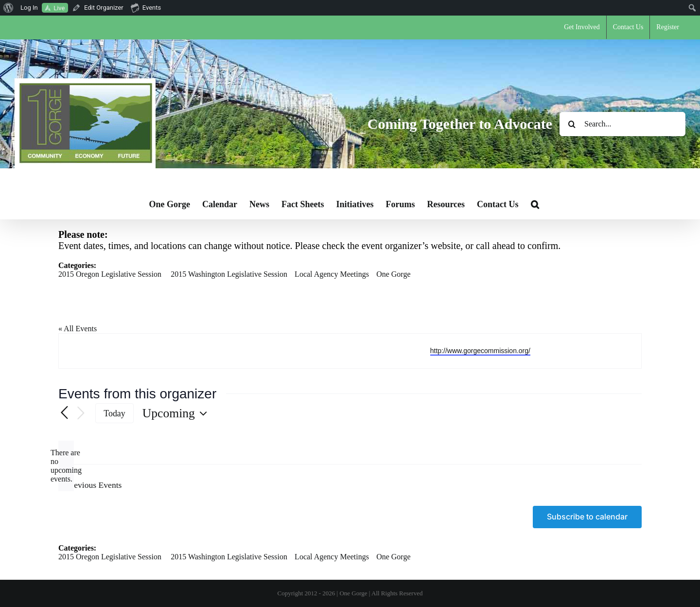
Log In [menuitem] (29, 8)
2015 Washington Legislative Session (229, 274)
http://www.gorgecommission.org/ (480, 351)
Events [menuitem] (146, 7)
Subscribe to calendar (587, 517)
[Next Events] (81, 414)
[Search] (572, 124)
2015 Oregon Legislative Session (110, 274)
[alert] (66, 466)
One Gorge (393, 274)
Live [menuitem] (59, 8)
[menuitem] (9, 8)
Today (114, 413)
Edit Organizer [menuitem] (104, 8)
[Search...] (622, 124)
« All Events (78, 329)
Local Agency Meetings (332, 274)
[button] (535, 204)
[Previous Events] (64, 413)
